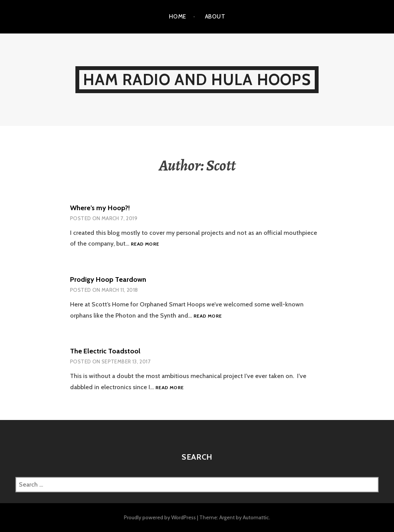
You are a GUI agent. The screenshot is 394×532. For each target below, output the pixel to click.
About (215, 17)
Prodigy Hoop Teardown (108, 279)
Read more (145, 244)
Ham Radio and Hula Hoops (197, 79)
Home (178, 17)
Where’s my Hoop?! (100, 208)
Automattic (256, 517)
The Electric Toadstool (105, 351)
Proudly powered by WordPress (160, 517)
